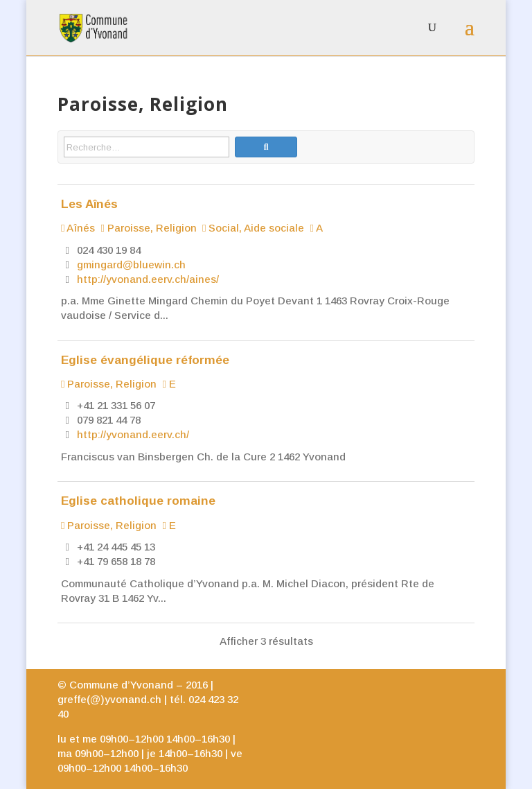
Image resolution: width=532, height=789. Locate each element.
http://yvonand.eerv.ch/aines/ (148, 279)
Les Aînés (89, 204)
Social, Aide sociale (253, 228)
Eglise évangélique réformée (145, 360)
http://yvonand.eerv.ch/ (133, 434)
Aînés (78, 228)
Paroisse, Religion (148, 228)
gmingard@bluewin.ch (131, 265)
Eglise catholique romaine (138, 501)
